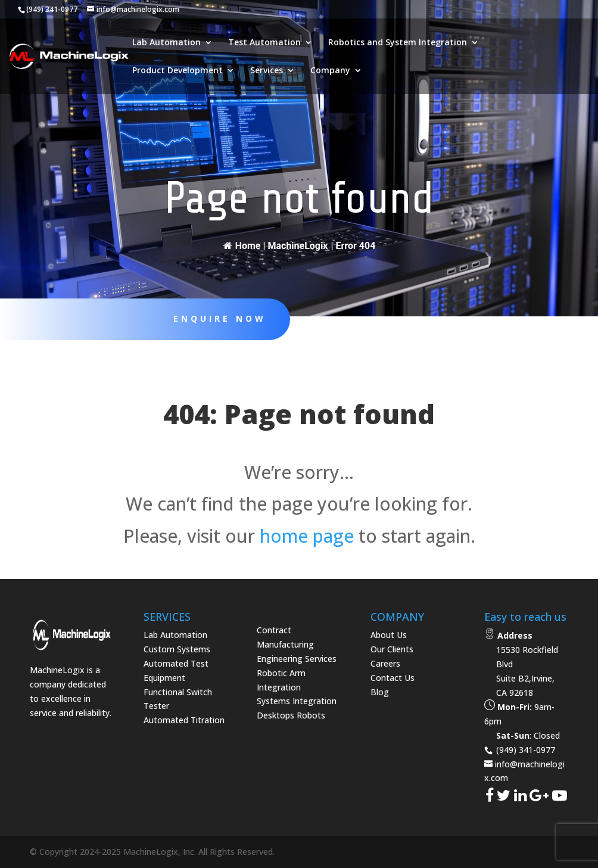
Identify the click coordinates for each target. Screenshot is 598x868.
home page (307, 536)
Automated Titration (184, 720)
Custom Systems (177, 649)
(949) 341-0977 (524, 750)
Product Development (177, 71)
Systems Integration (297, 701)
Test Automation (264, 43)
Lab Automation (166, 43)
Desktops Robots (291, 715)
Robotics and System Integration (398, 43)
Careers (385, 663)
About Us (389, 635)
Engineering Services (297, 659)
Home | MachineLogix (276, 246)
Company (330, 71)
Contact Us (393, 678)
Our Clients (392, 649)
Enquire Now (214, 318)
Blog (380, 692)
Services (267, 71)
